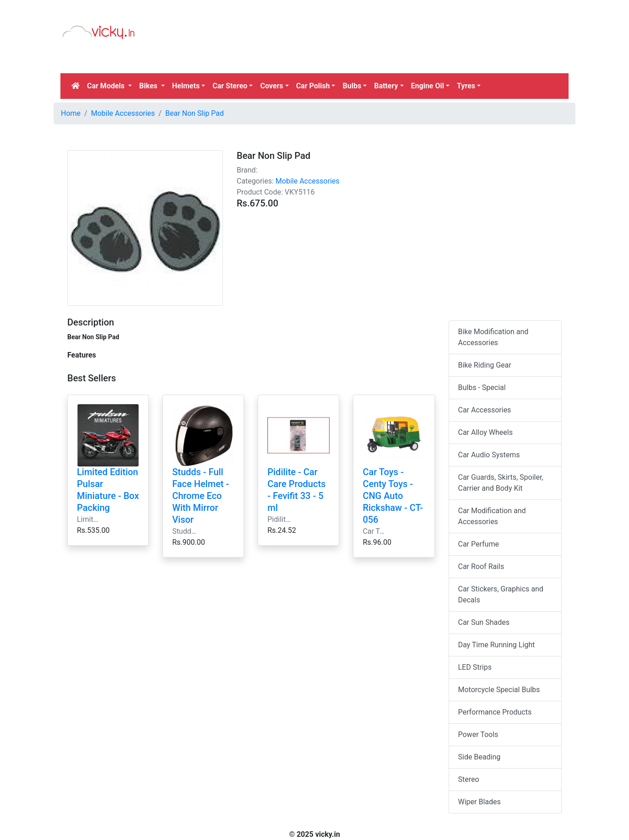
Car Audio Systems (489, 455)
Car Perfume (479, 544)
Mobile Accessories (123, 113)
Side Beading (480, 757)
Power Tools (478, 734)
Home (71, 113)
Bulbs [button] (352, 86)
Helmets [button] (186, 86)
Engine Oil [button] (428, 86)
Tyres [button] (466, 86)
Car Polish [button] (313, 86)
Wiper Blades (480, 802)
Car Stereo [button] (230, 86)
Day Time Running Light (497, 645)
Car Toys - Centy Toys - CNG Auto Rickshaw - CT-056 (393, 496)
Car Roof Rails (481, 566)
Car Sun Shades (484, 622)
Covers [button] (271, 86)
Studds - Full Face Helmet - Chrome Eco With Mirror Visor (201, 496)
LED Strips (475, 667)
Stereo (469, 779)
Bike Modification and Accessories (493, 337)
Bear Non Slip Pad (195, 113)
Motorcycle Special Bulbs (499, 690)
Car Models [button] (107, 86)
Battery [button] (386, 86)
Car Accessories (485, 410)
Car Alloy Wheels (485, 432)
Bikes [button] (149, 86)
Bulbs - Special (482, 387)
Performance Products (495, 712)
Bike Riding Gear (485, 365)
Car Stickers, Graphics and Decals (501, 594)
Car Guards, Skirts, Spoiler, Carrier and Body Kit (501, 483)
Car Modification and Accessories (492, 516)
